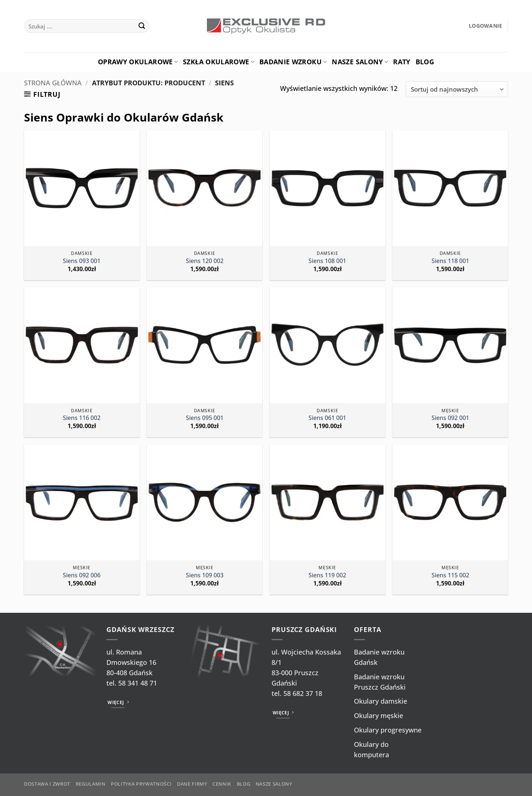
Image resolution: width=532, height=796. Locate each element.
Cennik (222, 784)
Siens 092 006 (82, 575)
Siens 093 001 (82, 261)
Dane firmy (192, 784)
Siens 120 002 (205, 261)
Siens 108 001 (327, 261)
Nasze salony (360, 62)
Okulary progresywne (388, 730)
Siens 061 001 (327, 418)
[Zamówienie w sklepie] (457, 89)
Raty (402, 62)
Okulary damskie (381, 701)
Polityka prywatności (141, 784)
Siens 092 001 (450, 418)
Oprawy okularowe (138, 62)
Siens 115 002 (450, 575)
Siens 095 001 (205, 418)
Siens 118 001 (450, 261)
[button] (486, 26)
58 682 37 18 (303, 693)
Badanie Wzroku (293, 62)
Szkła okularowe (219, 62)
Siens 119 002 (327, 575)
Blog (425, 62)
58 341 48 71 (138, 683)
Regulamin (91, 784)
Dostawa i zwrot (47, 784)
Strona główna (53, 83)
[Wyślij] (142, 26)
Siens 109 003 (205, 575)
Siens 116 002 (82, 418)
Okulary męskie (378, 715)
